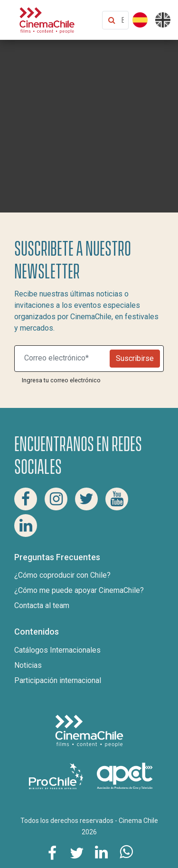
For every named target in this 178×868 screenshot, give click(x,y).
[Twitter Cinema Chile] (86, 499)
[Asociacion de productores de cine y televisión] (125, 776)
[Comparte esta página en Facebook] (52, 852)
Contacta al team (42, 605)
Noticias (28, 665)
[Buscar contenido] (122, 20)
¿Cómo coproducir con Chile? (62, 575)
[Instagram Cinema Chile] (56, 499)
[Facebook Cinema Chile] (26, 499)
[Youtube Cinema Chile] (117, 499)
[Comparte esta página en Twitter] (77, 852)
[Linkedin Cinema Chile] (26, 526)
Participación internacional (58, 680)
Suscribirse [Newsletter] (135, 358)
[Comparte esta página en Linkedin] (102, 852)
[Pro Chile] (57, 776)
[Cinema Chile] (47, 19)
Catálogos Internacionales (57, 650)
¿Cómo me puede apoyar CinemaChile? (79, 590)
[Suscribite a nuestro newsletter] (64, 359)
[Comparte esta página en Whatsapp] (126, 852)
